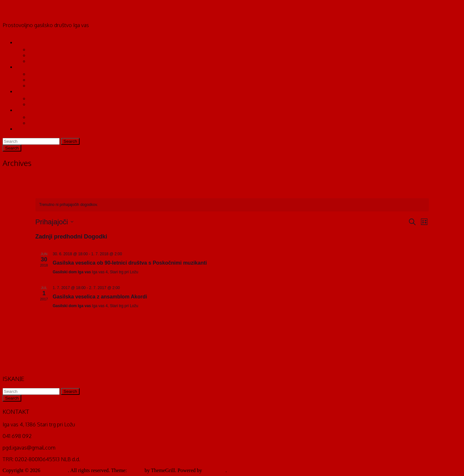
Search (70, 141)
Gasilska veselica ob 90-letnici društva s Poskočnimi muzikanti (130, 263)
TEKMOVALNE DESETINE (59, 55)
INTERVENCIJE (46, 104)
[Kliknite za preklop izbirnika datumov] (55, 222)
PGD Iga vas (18, 12)
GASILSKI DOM (47, 74)
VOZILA (38, 80)
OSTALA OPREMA (50, 86)
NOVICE (38, 98)
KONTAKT (28, 129)
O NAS (23, 42)
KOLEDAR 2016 (46, 123)
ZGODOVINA (44, 61)
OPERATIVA (29, 67)
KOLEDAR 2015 (46, 117)
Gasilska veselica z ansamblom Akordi (100, 297)
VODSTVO (41, 49)
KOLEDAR (28, 110)
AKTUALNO (30, 91)
